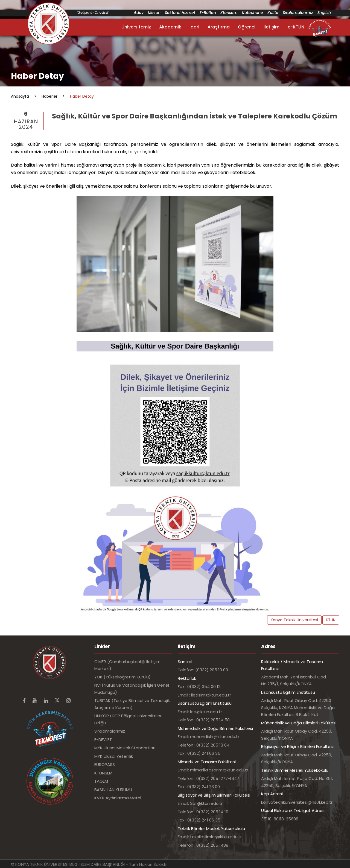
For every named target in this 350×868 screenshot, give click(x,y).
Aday (139, 13)
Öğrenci (247, 27)
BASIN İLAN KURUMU (113, 790)
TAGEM (101, 781)
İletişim (272, 27)
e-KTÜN (296, 27)
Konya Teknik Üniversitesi (294, 620)
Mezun (154, 13)
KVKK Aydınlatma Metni (118, 798)
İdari (194, 27)
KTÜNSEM (103, 773)
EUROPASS (105, 764)
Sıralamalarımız (298, 13)
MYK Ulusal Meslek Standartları (125, 748)
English (324, 13)
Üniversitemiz (136, 27)
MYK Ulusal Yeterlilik (114, 756)
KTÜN (331, 620)
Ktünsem (229, 13)
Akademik (170, 27)
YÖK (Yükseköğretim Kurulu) (122, 677)
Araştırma (219, 27)
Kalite (273, 13)
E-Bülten (208, 13)
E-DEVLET (103, 740)
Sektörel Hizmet (180, 13)
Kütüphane (253, 13)
